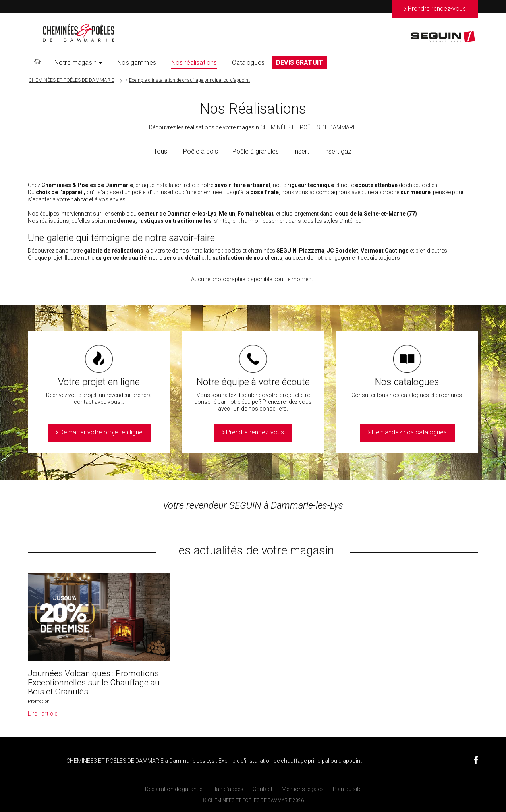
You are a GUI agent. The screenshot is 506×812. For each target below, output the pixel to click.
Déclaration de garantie (174, 789)
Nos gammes (137, 63)
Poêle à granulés (256, 151)
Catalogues (248, 63)
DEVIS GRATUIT (299, 63)
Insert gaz (337, 151)
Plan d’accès (227, 789)
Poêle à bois (201, 151)
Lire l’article (43, 714)
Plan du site (347, 789)
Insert (301, 151)
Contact (263, 789)
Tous (160, 151)
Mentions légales (303, 789)
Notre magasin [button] (78, 63)
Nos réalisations (194, 63)
